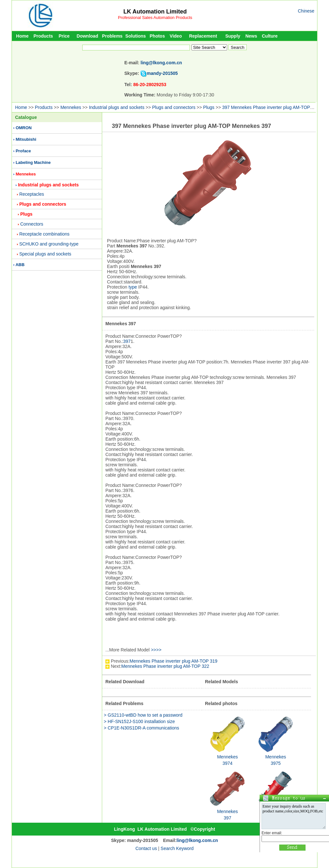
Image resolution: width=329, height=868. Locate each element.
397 (127, 341)
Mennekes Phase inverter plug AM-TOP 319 (173, 661)
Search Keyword (177, 848)
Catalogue (26, 117)
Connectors (32, 224)
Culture (270, 36)
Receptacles (32, 194)
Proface (23, 151)
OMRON (24, 128)
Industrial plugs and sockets (117, 107)
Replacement (203, 36)
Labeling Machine (33, 162)
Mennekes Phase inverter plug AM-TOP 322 (165, 666)
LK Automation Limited (155, 12)
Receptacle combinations (44, 234)
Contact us (146, 848)
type (133, 287)
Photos (157, 36)
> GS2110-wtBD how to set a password (143, 715)
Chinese (306, 11)
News (251, 36)
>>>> (156, 650)
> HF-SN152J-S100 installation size (139, 721)
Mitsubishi (26, 139)
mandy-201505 (162, 73)
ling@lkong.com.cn (161, 63)
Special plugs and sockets (45, 254)
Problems (112, 36)
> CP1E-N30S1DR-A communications (142, 728)
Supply (233, 36)
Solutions (136, 36)
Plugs (209, 107)
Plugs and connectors (174, 107)
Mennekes (71, 107)
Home (22, 36)
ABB (20, 265)
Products (43, 36)
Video (176, 36)
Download (88, 36)
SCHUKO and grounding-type (49, 244)
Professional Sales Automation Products (155, 18)
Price (64, 36)
